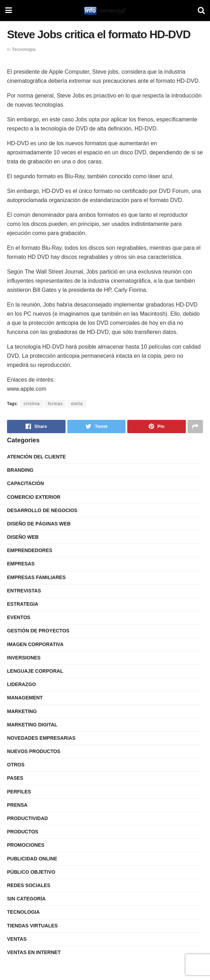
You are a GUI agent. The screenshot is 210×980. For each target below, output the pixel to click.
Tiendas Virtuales (32, 926)
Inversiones (24, 658)
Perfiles (19, 792)
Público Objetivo (31, 872)
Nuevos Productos (34, 751)
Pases (15, 778)
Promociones (26, 845)
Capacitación (25, 483)
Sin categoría (26, 899)
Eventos (19, 617)
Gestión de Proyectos (38, 631)
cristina (32, 404)
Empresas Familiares (36, 577)
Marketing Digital (32, 725)
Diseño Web (23, 537)
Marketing (22, 711)
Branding (20, 470)
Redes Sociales (29, 885)
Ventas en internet (34, 952)
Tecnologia (24, 49)
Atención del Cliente (36, 457)
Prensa (17, 805)
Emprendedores (30, 550)
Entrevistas (24, 591)
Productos (23, 832)
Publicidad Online (32, 859)
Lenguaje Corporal (35, 671)
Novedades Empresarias (41, 738)
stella (77, 404)
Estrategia (23, 604)
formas (55, 404)
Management (25, 698)
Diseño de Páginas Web (39, 524)
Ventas (17, 939)
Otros (16, 765)
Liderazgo (21, 684)
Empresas (21, 564)
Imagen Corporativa (35, 644)
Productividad (28, 818)
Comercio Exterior (34, 497)
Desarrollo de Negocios (42, 510)
